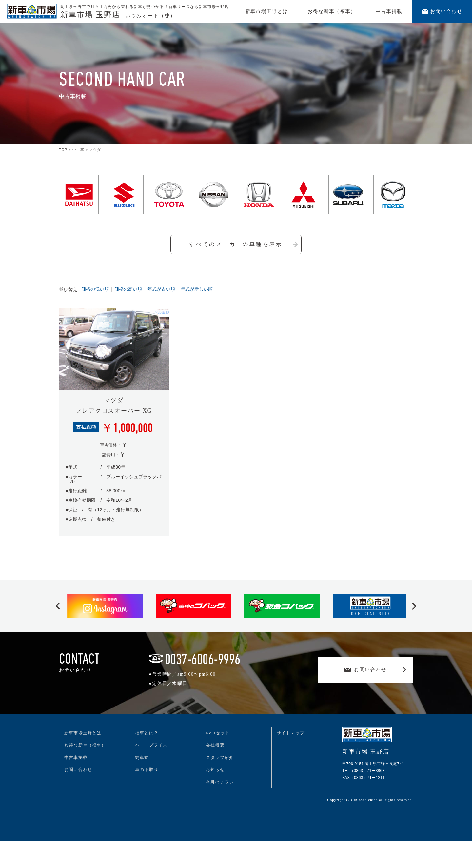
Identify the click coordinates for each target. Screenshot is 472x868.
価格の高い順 (128, 289)
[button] (58, 606)
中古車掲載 (389, 11)
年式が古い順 (161, 289)
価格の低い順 (95, 289)
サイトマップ (291, 733)
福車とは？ (147, 733)
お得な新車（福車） (332, 11)
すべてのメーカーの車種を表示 (244, 244)
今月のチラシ (220, 782)
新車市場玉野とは (267, 11)
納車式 (142, 757)
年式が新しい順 (197, 289)
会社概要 (215, 745)
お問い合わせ (442, 11)
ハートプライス (151, 745)
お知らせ (215, 770)
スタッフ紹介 (220, 757)
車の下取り (147, 770)
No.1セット (218, 733)
